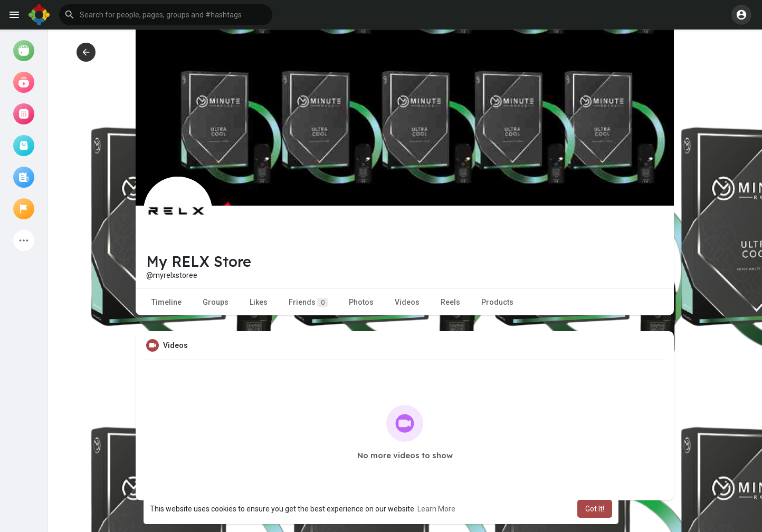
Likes (259, 302)
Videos (407, 302)
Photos (361, 302)
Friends (308, 302)
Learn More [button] (436, 509)
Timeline (166, 302)
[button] (166, 15)
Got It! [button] (595, 509)
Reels (450, 302)
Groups (216, 302)
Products (497, 302)
